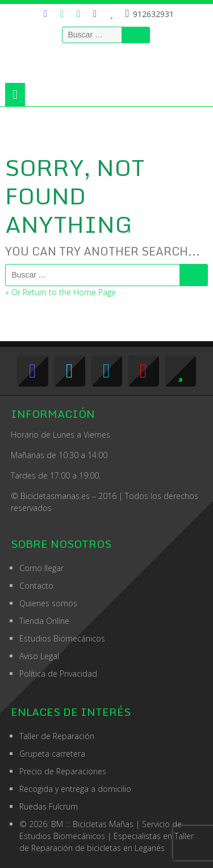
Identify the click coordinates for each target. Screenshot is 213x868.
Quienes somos (48, 603)
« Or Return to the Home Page (60, 292)
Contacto (36, 586)
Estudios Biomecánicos (62, 638)
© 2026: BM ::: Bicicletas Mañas (101, 824)
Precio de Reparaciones (63, 771)
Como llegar (41, 568)
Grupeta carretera (52, 754)
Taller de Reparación (57, 736)
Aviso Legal (39, 656)
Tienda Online (44, 621)
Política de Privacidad (58, 674)
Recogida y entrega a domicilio (75, 789)
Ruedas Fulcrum (49, 806)
